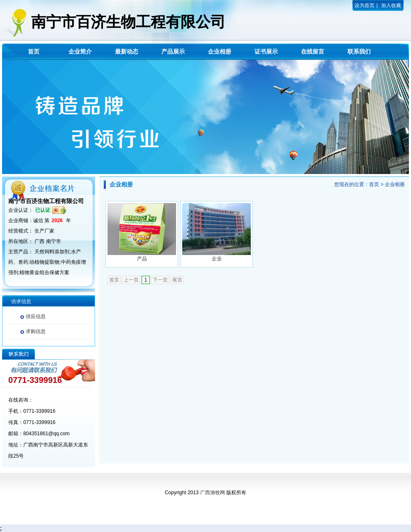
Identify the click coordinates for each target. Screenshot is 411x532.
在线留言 (313, 51)
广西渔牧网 (213, 493)
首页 (34, 51)
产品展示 (173, 51)
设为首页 (365, 5)
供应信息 (36, 316)
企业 (217, 259)
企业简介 (80, 51)
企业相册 (220, 51)
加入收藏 (391, 5)
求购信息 (36, 331)
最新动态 (127, 51)
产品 (142, 259)
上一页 (131, 280)
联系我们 (359, 51)
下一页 (160, 280)
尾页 (177, 280)
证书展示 (266, 51)
